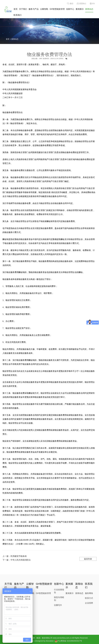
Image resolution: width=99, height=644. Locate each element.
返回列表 (88, 559)
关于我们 (23, 9)
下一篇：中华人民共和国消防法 (17, 560)
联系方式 (89, 598)
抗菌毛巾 (58, 605)
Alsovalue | (50, 641)
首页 (16, 9)
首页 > (9, 39)
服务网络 (89, 593)
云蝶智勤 (44, 9)
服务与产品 (34, 9)
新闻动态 (89, 9)
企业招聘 (89, 603)
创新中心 (70, 9)
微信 (70, 3)
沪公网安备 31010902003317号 (68, 641)
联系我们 (18, 15)
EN (92, 3)
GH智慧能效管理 (57, 9)
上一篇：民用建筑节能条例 (15, 556)
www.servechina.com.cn (62, 638)
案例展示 (80, 9)
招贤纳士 (82, 3)
